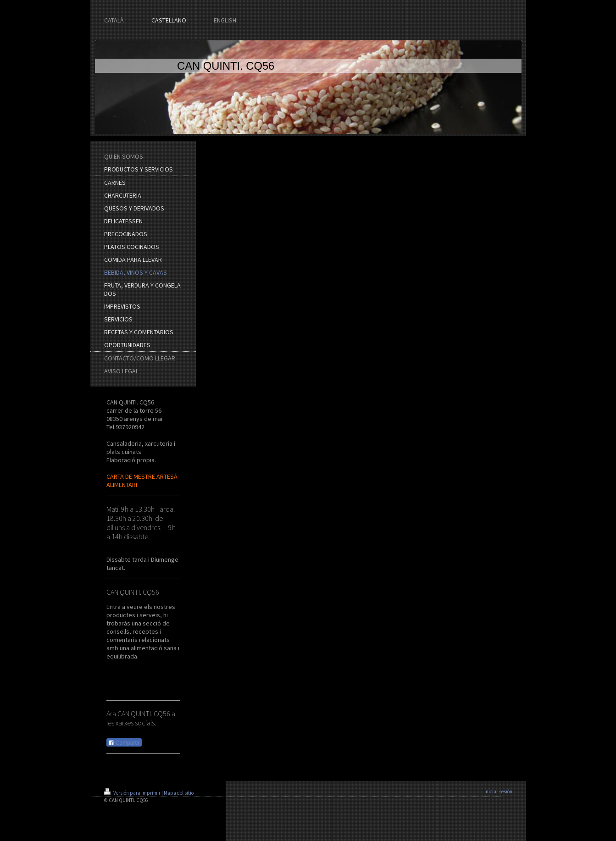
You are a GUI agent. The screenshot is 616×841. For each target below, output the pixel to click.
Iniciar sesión (498, 791)
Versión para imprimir (133, 793)
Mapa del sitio (179, 793)
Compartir (124, 743)
